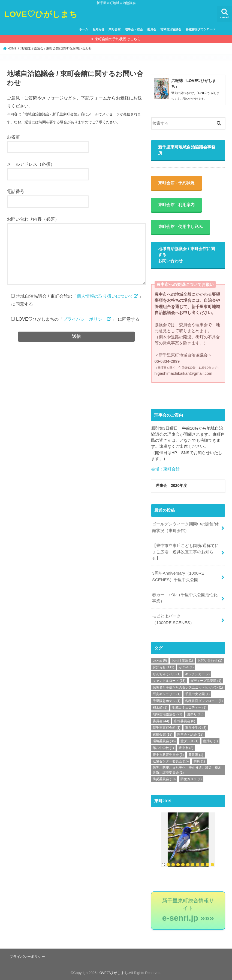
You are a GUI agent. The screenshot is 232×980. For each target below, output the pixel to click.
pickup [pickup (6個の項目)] (160, 661)
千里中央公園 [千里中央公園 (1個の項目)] (197, 694)
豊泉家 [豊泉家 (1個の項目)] (196, 755)
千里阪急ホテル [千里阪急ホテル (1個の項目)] (167, 701)
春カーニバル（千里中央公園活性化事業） (185, 599)
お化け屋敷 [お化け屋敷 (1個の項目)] (182, 661)
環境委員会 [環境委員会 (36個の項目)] (164, 742)
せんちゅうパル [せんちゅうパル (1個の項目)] (167, 674)
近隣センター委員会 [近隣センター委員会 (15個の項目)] (171, 762)
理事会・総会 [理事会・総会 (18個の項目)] (190, 735)
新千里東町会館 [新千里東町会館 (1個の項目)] (167, 728)
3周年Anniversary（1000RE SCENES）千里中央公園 (177, 579)
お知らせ (98, 29)
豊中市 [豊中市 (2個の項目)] (186, 748)
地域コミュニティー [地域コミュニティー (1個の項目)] (189, 708)
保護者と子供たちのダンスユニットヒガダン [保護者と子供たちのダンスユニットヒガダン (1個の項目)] (188, 688)
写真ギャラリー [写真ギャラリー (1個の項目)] (167, 694)
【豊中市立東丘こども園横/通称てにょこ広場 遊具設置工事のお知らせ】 (185, 555)
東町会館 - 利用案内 (177, 208)
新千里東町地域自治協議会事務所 (188, 153)
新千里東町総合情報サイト (188, 910)
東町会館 (115, 29)
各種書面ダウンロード (201, 29)
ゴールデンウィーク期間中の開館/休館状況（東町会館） (185, 532)
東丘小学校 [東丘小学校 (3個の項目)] (196, 728)
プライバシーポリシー (85, 319)
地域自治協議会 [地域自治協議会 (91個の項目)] (168, 715)
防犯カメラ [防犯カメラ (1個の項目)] (191, 780)
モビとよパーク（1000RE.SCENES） (172, 620)
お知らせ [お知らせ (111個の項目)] (163, 668)
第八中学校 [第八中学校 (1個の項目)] (163, 748)
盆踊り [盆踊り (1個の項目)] (210, 742)
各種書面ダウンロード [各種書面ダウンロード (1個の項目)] (204, 701)
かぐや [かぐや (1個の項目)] (186, 668)
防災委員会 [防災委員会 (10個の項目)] (164, 780)
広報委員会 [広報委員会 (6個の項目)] (185, 721)
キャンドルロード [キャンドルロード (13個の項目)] (169, 681)
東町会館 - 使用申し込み (181, 230)
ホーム (84, 29)
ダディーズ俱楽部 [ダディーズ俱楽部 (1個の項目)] (206, 681)
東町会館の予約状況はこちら (118, 39)
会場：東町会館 (165, 473)
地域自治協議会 (171, 29)
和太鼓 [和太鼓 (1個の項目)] (160, 708)
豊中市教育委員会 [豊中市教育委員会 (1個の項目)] (168, 755)
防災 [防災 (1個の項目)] (199, 762)
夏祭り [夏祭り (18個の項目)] (195, 715)
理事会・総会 (134, 29)
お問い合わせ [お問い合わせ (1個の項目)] (210, 661)
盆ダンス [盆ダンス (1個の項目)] (189, 742)
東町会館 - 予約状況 (177, 186)
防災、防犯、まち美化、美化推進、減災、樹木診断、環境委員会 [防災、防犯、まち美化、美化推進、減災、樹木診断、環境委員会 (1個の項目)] (187, 770)
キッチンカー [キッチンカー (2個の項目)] (197, 674)
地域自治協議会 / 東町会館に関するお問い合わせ (187, 258)
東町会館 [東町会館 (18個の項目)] (163, 735)
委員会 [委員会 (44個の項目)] (161, 721)
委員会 (152, 29)
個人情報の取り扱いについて (105, 296)
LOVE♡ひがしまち (44, 14)
